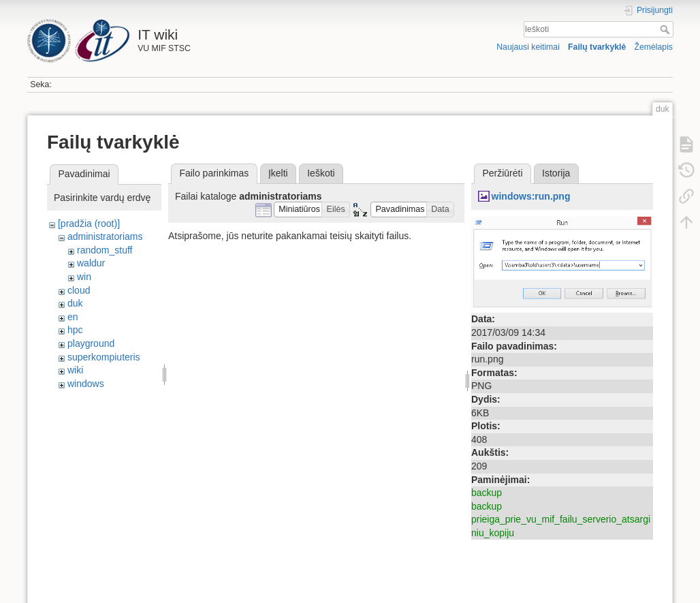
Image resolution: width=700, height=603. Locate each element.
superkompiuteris (104, 357)
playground (91, 343)
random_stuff (105, 250)
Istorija (556, 173)
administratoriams (105, 236)
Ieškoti (666, 29)
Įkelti (278, 173)
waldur (91, 263)
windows (86, 384)
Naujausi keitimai (528, 47)
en (73, 317)
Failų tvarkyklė (597, 47)
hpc (75, 330)
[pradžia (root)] (89, 223)
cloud (79, 290)
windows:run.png (531, 196)
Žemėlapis (653, 47)
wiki (75, 370)
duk (75, 303)
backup (487, 493)
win (84, 277)
